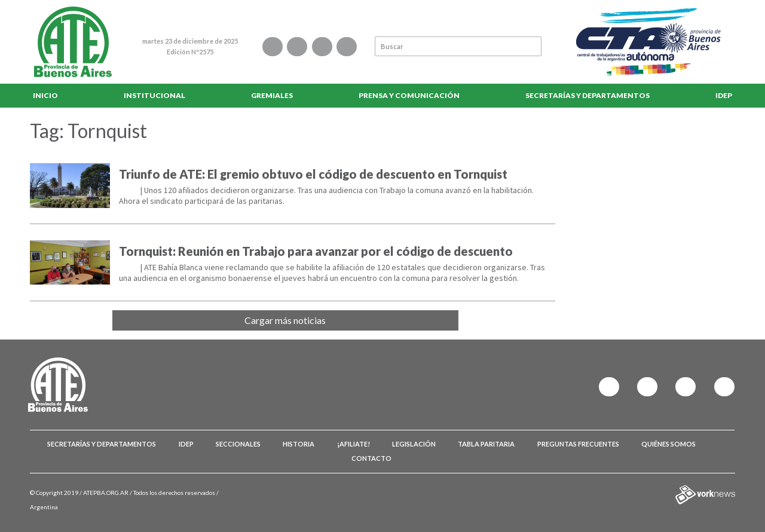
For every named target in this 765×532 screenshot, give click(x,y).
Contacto (371, 458)
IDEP (724, 95)
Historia (299, 444)
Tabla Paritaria (486, 444)
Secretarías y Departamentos (587, 95)
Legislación (414, 444)
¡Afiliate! (354, 444)
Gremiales (272, 95)
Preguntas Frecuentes (578, 444)
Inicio (45, 95)
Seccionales (238, 444)
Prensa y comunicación (409, 95)
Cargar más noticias (285, 320)
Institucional (154, 95)
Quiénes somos (668, 444)
